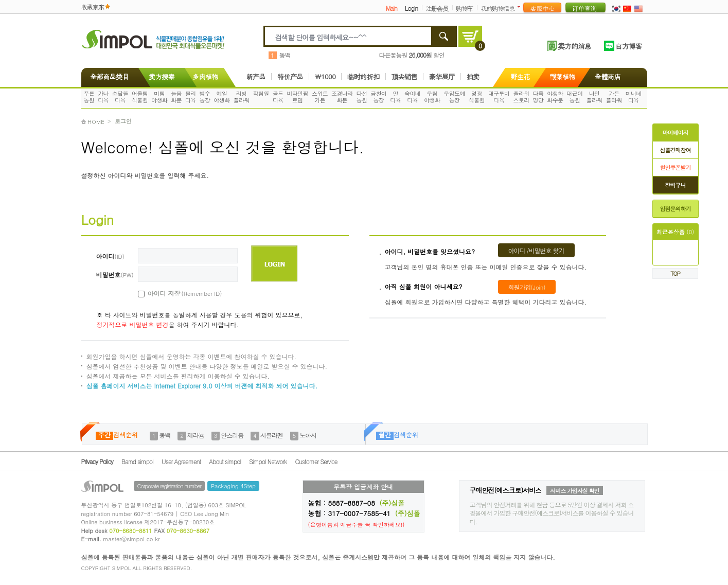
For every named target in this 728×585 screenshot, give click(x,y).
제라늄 (196, 435)
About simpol (225, 461)
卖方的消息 (574, 46)
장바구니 (676, 185)
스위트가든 (320, 97)
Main (392, 8)
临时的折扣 (363, 76)
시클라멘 (272, 435)
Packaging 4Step (233, 486)
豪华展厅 (442, 76)
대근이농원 (574, 97)
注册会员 (437, 8)
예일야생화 (221, 97)
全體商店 (608, 76)
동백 (285, 55)
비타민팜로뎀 (297, 97)
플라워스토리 (521, 97)
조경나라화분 (342, 97)
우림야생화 (432, 97)
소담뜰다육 (120, 97)
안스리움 (232, 435)
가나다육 (103, 97)
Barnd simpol (137, 461)
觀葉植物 (562, 76)
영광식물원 (477, 97)
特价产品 (290, 76)
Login (411, 8)
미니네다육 (634, 97)
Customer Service (316, 461)
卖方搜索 (161, 76)
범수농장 (205, 97)
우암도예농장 (454, 97)
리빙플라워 (241, 97)
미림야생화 (159, 97)
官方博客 (629, 46)
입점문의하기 (676, 209)
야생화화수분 (555, 97)
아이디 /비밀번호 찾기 (536, 250)
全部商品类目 (108, 76)
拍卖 (473, 76)
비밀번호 (115, 274)
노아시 (308, 435)
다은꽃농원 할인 (412, 55)
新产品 (256, 76)
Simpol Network (268, 461)
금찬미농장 (378, 97)
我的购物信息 (498, 8)
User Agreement (181, 461)
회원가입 (527, 287)
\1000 (325, 76)
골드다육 (278, 97)
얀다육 (395, 97)
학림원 (261, 93)
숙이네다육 (412, 97)
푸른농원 (89, 97)
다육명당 (538, 97)
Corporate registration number (169, 486)
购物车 (464, 8)
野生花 (521, 76)
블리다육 (191, 97)
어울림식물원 (140, 97)
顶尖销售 (404, 76)
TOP (675, 273)
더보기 (521, 7)
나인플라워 (594, 97)
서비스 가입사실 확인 (574, 491)
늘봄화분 (176, 97)
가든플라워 (614, 97)
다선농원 (362, 97)
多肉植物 (205, 76)
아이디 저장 (173, 293)
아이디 (110, 256)
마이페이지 (676, 132)
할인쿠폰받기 (676, 167)
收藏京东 (93, 6)
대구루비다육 (499, 97)
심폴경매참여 (676, 150)
